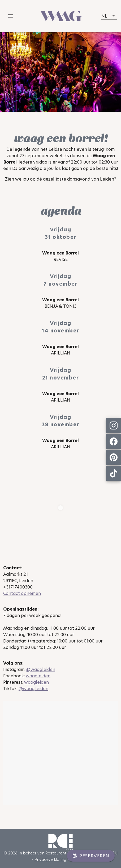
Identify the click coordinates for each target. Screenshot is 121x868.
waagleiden (38, 676)
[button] (109, 16)
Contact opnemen (22, 593)
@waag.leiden (33, 689)
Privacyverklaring (50, 859)
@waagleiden (41, 669)
